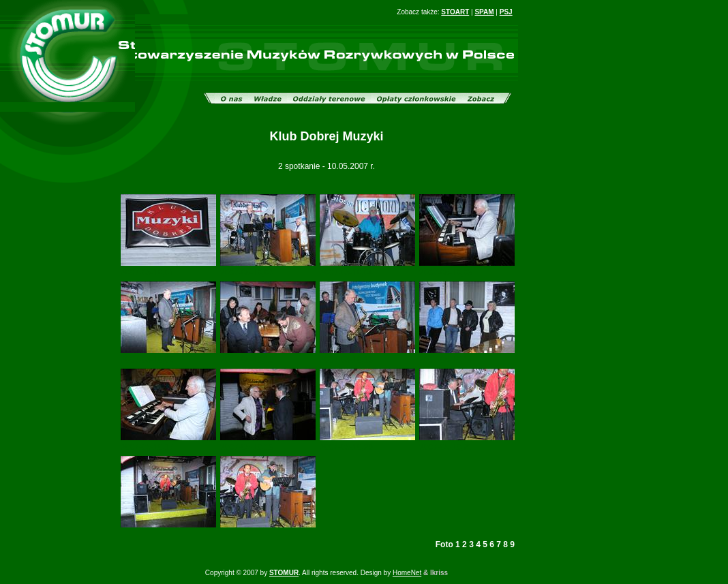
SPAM (484, 12)
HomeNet (407, 573)
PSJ (506, 12)
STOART (455, 12)
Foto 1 (448, 544)
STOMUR (284, 573)
